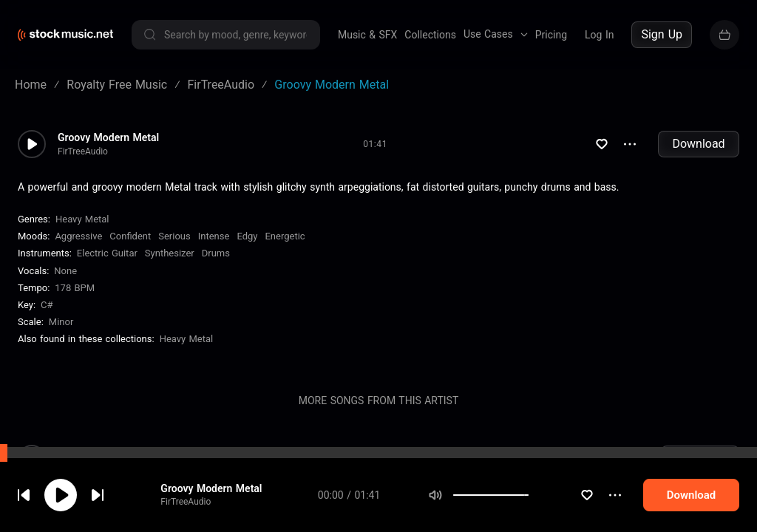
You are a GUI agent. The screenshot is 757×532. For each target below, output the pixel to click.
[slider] (546, 495)
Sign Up (662, 34)
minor (61, 322)
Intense (214, 236)
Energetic (285, 236)
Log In (599, 35)
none (65, 271)
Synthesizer (170, 253)
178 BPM (75, 288)
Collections (430, 35)
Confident (130, 236)
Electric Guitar (107, 253)
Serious (174, 236)
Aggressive (78, 236)
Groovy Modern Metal (221, 488)
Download (698, 144)
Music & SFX (367, 35)
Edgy (247, 236)
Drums (216, 253)
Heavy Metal (82, 219)
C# (47, 305)
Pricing (551, 35)
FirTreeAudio (196, 502)
